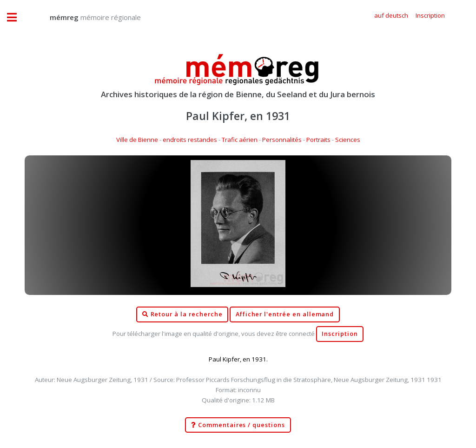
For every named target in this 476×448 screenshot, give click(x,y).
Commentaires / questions (238, 425)
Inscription (340, 334)
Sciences (348, 140)
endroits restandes (190, 140)
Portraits (318, 140)
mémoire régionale (86, 17)
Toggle (17, 17)
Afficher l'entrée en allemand (285, 314)
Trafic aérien (240, 140)
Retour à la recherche (182, 314)
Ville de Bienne (137, 140)
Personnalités (282, 140)
